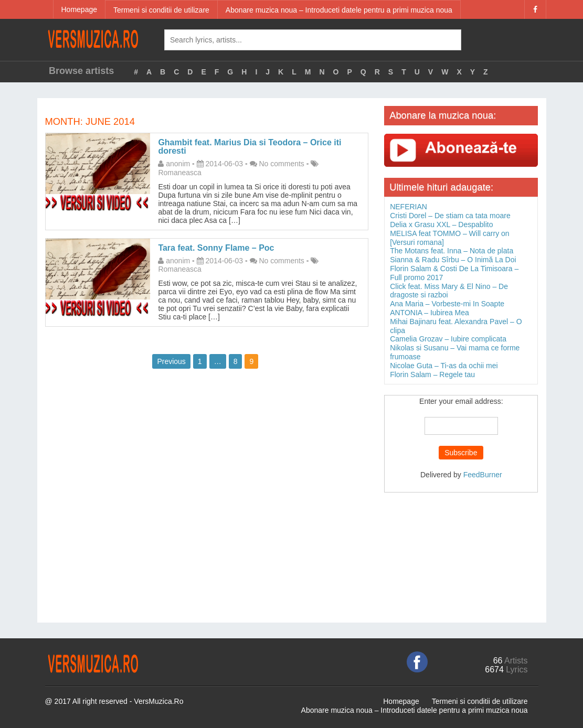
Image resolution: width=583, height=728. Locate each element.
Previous (171, 361)
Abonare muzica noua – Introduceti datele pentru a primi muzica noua (339, 10)
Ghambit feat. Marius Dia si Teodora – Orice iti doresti (250, 147)
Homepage (79, 9)
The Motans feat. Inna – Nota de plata (452, 251)
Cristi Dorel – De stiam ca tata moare (450, 216)
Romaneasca (180, 173)
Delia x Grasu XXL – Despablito (441, 224)
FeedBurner (483, 475)
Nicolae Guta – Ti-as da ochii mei (444, 366)
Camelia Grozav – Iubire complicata (448, 339)
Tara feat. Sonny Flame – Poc (216, 248)
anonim (178, 164)
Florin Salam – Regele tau (432, 374)
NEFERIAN (409, 207)
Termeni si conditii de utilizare (161, 10)
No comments (282, 164)
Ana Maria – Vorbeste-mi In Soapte (447, 304)
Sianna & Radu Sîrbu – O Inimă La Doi (453, 260)
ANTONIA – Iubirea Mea (430, 313)
